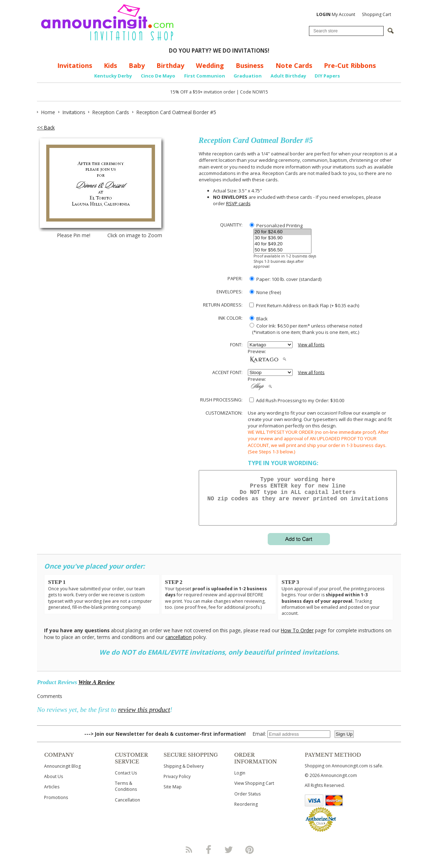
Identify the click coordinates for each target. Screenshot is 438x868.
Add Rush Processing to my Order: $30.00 (297, 400)
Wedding (210, 65)
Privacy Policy (177, 785)
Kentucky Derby (113, 76)
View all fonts (311, 345)
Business (250, 65)
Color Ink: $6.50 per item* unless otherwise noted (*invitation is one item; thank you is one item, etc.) (305, 329)
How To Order (297, 639)
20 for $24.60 (282, 232)
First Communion (205, 76)
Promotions (56, 806)
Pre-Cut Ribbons (350, 65)
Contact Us (126, 781)
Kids (110, 65)
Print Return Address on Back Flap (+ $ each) (304, 305)
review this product (144, 718)
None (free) (265, 292)
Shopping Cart (376, 14)
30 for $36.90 (282, 238)
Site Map (173, 795)
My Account (336, 14)
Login (240, 781)
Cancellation (127, 808)
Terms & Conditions (126, 795)
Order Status (247, 802)
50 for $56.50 (282, 250)
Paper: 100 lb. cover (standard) (285, 279)
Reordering (246, 813)
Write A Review (96, 691)
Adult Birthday (288, 76)
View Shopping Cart (254, 792)
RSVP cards (238, 203)
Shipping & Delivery (184, 775)
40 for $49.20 (282, 244)
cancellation (178, 646)
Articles (52, 795)
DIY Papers (327, 76)
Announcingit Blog (62, 775)
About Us (54, 785)
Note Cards (294, 65)
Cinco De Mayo (158, 76)
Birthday (170, 65)
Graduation (248, 76)
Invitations (75, 65)
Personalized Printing (276, 225)
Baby (137, 65)
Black (259, 319)
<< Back (46, 127)
